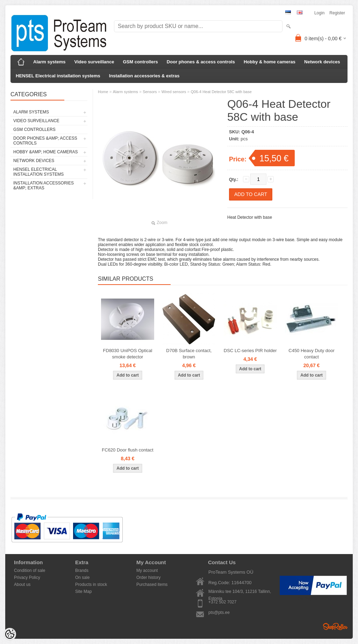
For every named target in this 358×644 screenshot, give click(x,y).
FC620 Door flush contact (127, 450)
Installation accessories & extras (144, 76)
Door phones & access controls (201, 62)
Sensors (150, 92)
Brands (82, 570)
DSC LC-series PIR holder (250, 351)
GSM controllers (140, 62)
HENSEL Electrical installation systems (58, 76)
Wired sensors (174, 92)
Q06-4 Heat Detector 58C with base (221, 92)
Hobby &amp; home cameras (45, 152)
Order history (148, 577)
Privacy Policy (27, 577)
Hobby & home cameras (270, 62)
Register (337, 13)
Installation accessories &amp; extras (44, 185)
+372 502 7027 (222, 602)
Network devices (322, 62)
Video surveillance (94, 62)
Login (319, 13)
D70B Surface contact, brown (189, 354)
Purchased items (152, 584)
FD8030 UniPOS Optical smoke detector (128, 354)
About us (22, 584)
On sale (82, 577)
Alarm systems (49, 62)
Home (103, 92)
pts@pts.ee (219, 612)
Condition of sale (30, 570)
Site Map (83, 591)
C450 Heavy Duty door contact (312, 354)
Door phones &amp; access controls (45, 141)
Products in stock (91, 584)
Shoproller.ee (335, 626)
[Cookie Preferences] (10, 634)
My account (147, 570)
